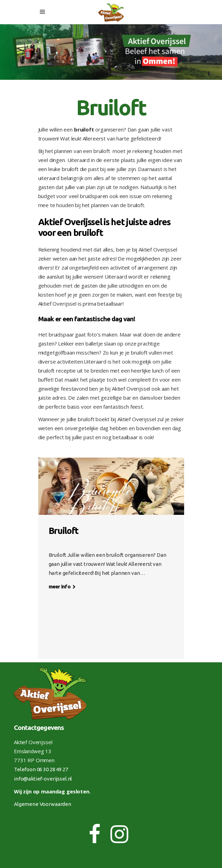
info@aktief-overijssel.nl (43, 779)
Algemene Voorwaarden (43, 804)
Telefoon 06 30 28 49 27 (41, 769)
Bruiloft (64, 531)
